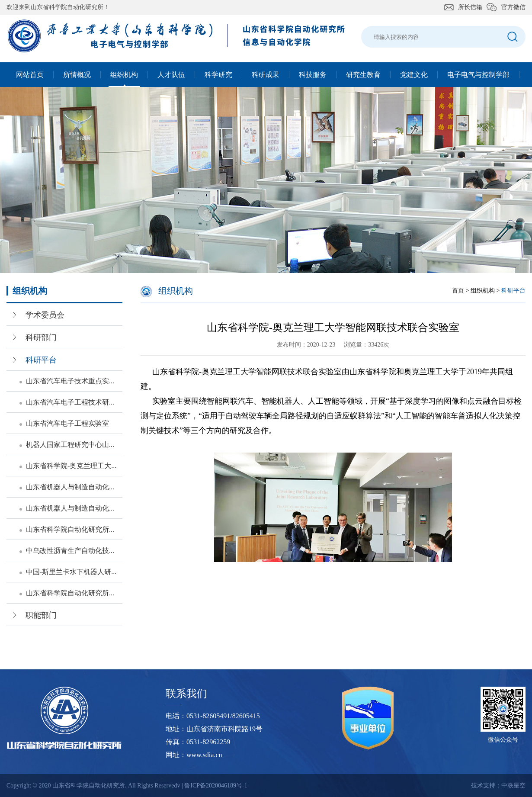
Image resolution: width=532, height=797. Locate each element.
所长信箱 (470, 7)
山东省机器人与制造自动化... (70, 487)
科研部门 (41, 337)
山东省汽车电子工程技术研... (70, 402)
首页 (458, 291)
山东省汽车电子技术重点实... (70, 381)
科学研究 (218, 75)
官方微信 (513, 7)
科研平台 (41, 360)
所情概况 (77, 75)
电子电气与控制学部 (478, 75)
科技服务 (313, 75)
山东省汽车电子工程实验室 (67, 423)
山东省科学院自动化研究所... (70, 529)
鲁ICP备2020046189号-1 (216, 786)
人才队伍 (171, 75)
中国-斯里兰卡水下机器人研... (71, 572)
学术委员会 (45, 315)
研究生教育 (363, 75)
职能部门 (41, 615)
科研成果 (266, 75)
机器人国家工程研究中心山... (70, 445)
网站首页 (30, 75)
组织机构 (124, 75)
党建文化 (414, 75)
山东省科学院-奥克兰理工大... (71, 466)
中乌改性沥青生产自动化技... (70, 551)
